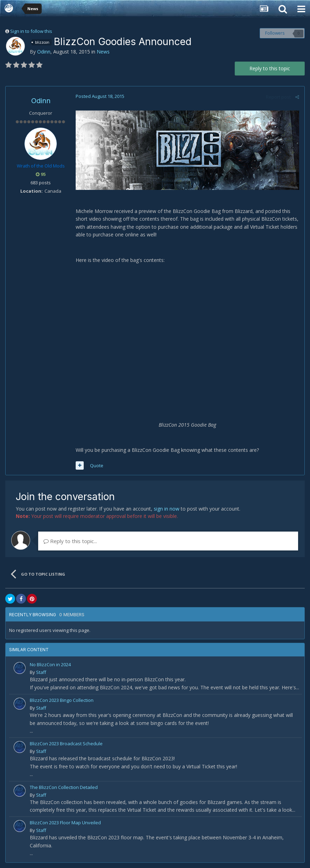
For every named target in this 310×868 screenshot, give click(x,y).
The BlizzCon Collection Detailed (64, 787)
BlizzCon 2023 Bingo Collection (62, 700)
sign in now (167, 509)
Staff (41, 672)
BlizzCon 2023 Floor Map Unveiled (65, 823)
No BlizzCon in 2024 (50, 664)
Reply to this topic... (70, 541)
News (103, 52)
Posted (100, 96)
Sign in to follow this (31, 31)
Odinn (44, 52)
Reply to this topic (270, 68)
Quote (97, 465)
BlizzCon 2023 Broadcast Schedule (66, 744)
